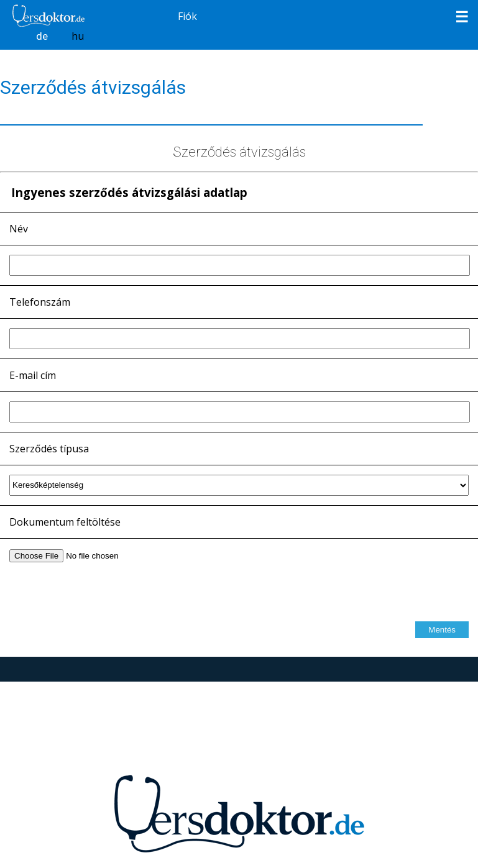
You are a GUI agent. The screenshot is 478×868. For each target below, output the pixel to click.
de (42, 36)
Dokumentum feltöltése (65, 522)
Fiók (187, 16)
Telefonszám (40, 302)
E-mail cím (33, 375)
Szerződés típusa (49, 449)
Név (19, 229)
